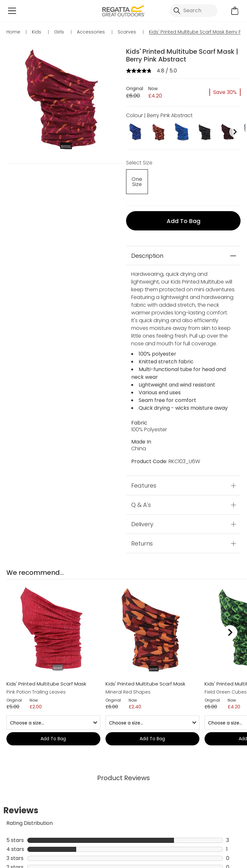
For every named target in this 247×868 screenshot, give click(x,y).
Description (147, 256)
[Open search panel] (194, 11)
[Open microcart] (235, 11)
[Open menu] (12, 11)
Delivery (142, 524)
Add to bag (183, 221)
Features (144, 485)
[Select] (137, 182)
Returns (142, 543)
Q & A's (141, 505)
